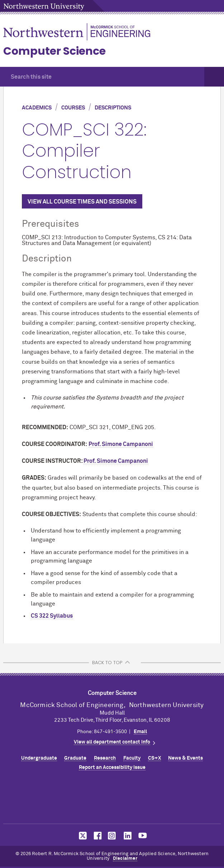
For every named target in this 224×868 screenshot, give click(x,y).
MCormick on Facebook (97, 836)
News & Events (185, 758)
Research (105, 758)
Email (140, 732)
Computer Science (54, 51)
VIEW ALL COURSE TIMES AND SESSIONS (82, 202)
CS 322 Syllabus (52, 616)
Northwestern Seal (112, 799)
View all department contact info (112, 742)
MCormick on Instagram (112, 836)
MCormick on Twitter (81, 836)
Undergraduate (39, 758)
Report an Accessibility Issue (112, 768)
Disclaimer (125, 859)
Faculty (132, 758)
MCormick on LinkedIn (127, 836)
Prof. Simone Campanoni (121, 444)
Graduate (75, 758)
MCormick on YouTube (143, 836)
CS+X (154, 758)
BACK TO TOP (107, 663)
